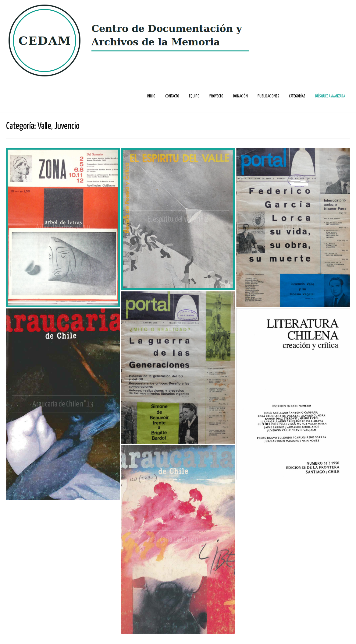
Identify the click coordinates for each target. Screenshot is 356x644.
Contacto (172, 96)
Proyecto (216, 96)
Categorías (297, 96)
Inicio (151, 96)
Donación (240, 96)
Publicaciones (268, 96)
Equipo (194, 96)
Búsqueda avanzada (330, 96)
